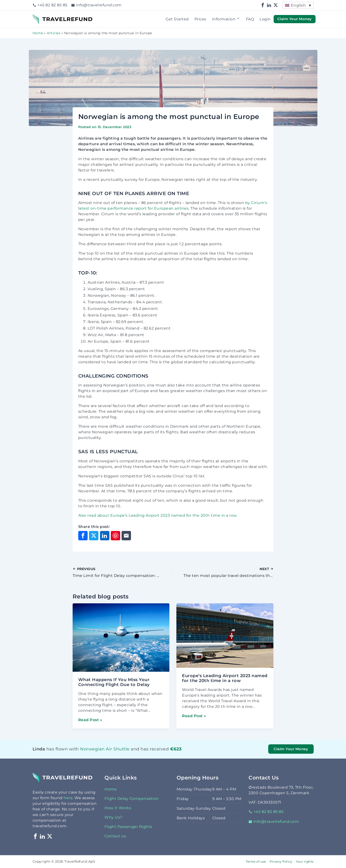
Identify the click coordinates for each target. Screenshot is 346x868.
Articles (54, 33)
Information (226, 19)
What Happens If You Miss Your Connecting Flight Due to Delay (114, 682)
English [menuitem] (298, 5)
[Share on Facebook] (83, 536)
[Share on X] (94, 536)
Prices (200, 19)
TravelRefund (46, 17)
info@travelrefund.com (96, 5)
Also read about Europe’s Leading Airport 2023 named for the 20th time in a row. (158, 515)
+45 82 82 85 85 (50, 5)
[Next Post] (223, 572)
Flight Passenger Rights (128, 827)
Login (265, 19)
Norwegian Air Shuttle (105, 749)
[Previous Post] (123, 572)
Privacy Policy (281, 862)
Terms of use (256, 862)
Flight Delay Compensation (132, 799)
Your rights (305, 862)
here (68, 798)
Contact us (115, 836)
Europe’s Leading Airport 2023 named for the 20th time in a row (225, 678)
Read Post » (90, 720)
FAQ (250, 19)
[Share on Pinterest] (115, 536)
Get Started (177, 19)
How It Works (118, 808)
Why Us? (113, 817)
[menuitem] (298, 5)
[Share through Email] (126, 536)
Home (38, 33)
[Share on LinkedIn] (105, 536)
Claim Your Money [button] (295, 19)
